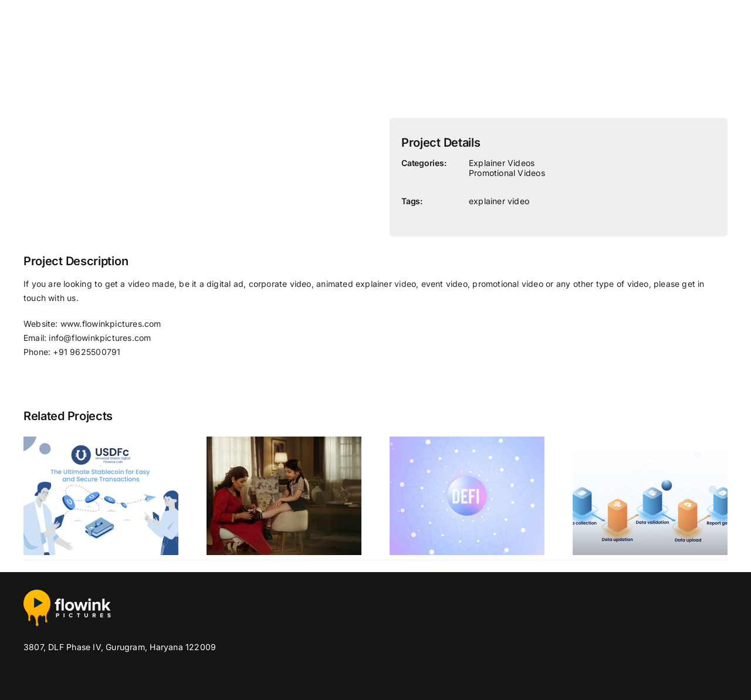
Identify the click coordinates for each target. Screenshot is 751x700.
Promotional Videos (507, 173)
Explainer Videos (502, 163)
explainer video (499, 201)
